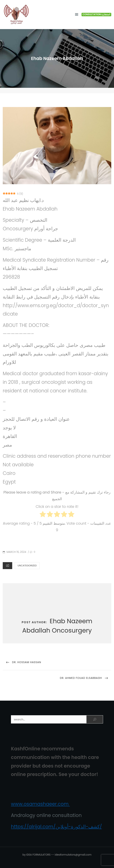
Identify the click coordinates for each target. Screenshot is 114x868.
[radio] (43, 515)
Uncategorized (27, 566)
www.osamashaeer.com (40, 804)
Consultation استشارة (96, 14)
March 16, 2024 (16, 552)
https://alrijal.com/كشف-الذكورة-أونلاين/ (56, 827)
